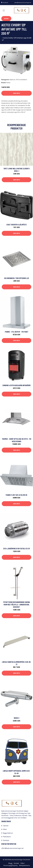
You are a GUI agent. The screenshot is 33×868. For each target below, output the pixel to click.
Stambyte (6, 840)
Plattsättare (7, 837)
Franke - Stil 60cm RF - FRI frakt (17, 332)
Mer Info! (17, 93)
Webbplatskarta (24, 865)
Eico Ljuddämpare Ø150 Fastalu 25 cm (16, 548)
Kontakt (16, 863)
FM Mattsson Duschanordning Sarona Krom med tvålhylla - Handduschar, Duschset (17, 604)
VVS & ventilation (21, 80)
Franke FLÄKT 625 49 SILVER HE (16, 495)
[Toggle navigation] (4, 10)
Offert (6, 19)
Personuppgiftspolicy (11, 865)
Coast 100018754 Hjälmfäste (17, 225)
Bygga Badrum (8, 833)
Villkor (23, 863)
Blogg (10, 863)
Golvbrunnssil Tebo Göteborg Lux (17, 278)
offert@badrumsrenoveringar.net (23, 3)
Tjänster (6, 826)
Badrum (12, 80)
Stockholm (6, 3)
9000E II (17, 718)
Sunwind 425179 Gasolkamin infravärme (17, 385)
